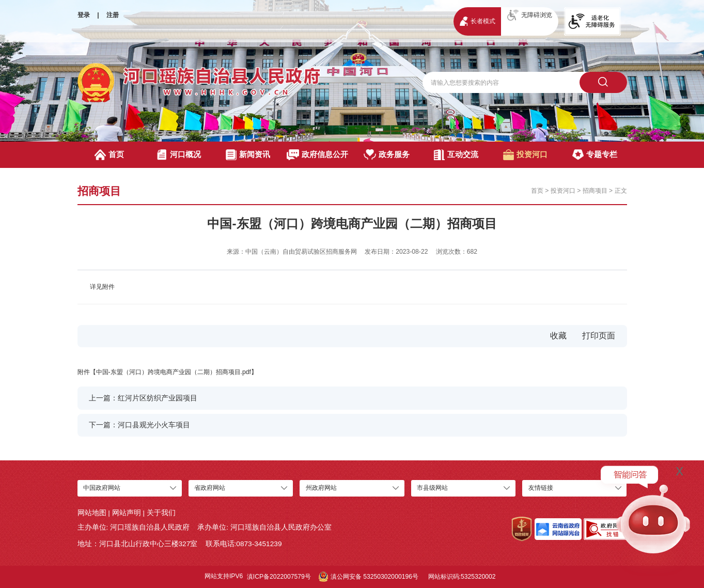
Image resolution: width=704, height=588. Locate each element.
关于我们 (161, 513)
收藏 (558, 336)
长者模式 (478, 21)
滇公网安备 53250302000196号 (369, 577)
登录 (84, 15)
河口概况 (179, 155)
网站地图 (92, 513)
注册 (113, 15)
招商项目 (595, 191)
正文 (621, 191)
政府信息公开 (317, 155)
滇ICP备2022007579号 (279, 577)
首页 (109, 155)
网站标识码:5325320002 (462, 577)
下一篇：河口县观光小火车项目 (139, 425)
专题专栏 (595, 155)
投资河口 (525, 155)
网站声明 (127, 513)
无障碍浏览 (530, 15)
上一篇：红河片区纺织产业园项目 (143, 398)
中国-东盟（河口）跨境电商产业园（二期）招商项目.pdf (174, 372)
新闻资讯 (248, 155)
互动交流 (456, 155)
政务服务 (387, 155)
